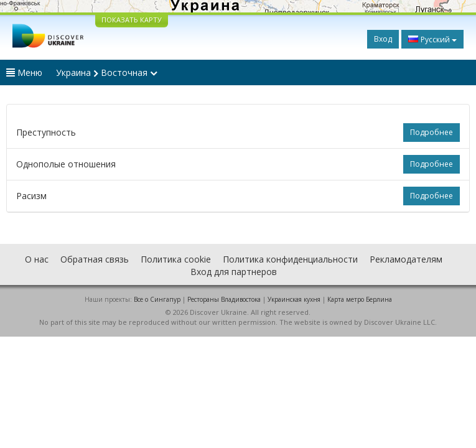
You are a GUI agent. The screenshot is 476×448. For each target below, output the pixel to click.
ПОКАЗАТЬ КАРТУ (132, 20)
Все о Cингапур (157, 299)
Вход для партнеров (234, 272)
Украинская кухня (294, 299)
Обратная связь (95, 259)
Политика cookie (176, 259)
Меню (24, 72)
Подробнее (432, 132)
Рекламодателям (406, 259)
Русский (432, 39)
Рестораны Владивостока (224, 299)
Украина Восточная (107, 72)
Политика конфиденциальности (290, 259)
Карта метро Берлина (360, 299)
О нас (37, 259)
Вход (383, 39)
